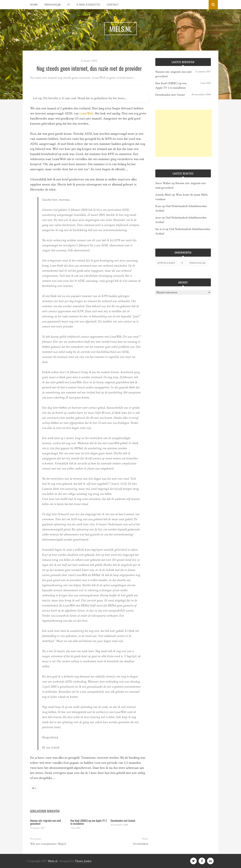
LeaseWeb (86, 113)
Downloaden (166, 263)
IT (69, 5)
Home (34, 5)
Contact (113, 5)
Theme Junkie (83, 861)
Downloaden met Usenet (123, 820)
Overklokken (141, 844)
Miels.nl (53, 861)
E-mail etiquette (88, 5)
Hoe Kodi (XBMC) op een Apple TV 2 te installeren (89, 822)
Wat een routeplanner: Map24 (48, 844)
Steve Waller (163, 183)
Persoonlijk (53, 5)
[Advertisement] (184, 133)
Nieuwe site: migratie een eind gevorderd (46, 822)
